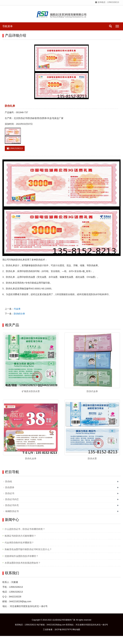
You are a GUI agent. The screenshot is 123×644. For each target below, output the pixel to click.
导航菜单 (8, 26)
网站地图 (76, 630)
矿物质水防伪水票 (31, 391)
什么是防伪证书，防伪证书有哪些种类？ (25, 529)
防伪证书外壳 (12, 505)
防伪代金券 (92, 391)
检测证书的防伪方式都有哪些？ (20, 536)
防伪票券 (10, 487)
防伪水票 (92, 458)
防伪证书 (10, 493)
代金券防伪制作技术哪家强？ (19, 543)
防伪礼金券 (31, 458)
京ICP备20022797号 (63, 630)
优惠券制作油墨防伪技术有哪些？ (21, 556)
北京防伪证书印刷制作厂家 (64, 620)
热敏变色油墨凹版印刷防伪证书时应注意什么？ (28, 549)
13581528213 (15, 148)
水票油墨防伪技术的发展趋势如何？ (23, 563)
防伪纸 (9, 481)
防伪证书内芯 (12, 499)
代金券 (17, 309)
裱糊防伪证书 (12, 511)
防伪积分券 (19, 314)
